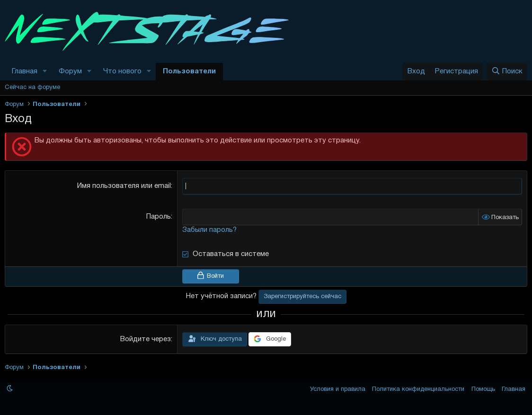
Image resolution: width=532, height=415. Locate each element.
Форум (70, 71)
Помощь (483, 389)
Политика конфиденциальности (418, 389)
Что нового (122, 71)
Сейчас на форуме (32, 88)
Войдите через (146, 339)
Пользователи (189, 71)
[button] (45, 72)
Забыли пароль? (209, 230)
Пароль (159, 217)
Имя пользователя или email (124, 186)
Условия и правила (338, 389)
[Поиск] (507, 72)
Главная (25, 71)
